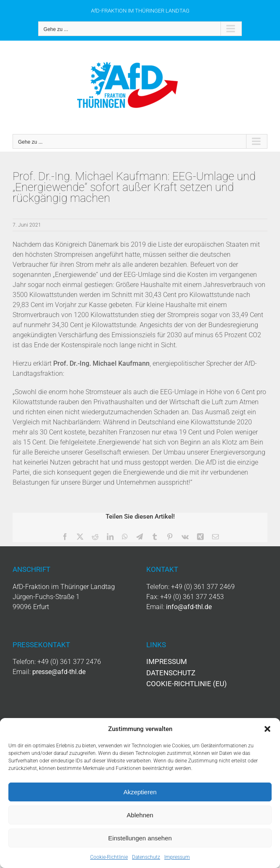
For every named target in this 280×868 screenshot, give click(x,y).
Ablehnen (140, 815)
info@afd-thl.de (189, 607)
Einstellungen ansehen (140, 838)
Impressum (177, 857)
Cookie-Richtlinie (109, 857)
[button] (267, 729)
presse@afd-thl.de (59, 672)
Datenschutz (146, 857)
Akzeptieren (140, 792)
